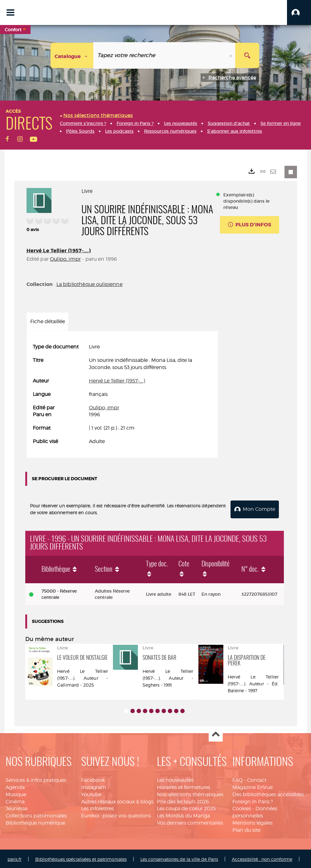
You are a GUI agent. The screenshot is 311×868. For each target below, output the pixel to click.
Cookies (242, 808)
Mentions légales (253, 822)
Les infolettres (97, 808)
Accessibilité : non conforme (262, 858)
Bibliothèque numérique (35, 822)
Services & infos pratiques (36, 779)
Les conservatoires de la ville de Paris (179, 858)
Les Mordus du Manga (183, 814)
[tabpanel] (122, 394)
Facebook (93, 779)
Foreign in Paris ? (253, 800)
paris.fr (15, 858)
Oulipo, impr (65, 259)
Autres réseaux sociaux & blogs (117, 800)
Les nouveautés (175, 779)
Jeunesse (17, 808)
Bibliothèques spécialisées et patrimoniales (81, 858)
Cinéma (15, 800)
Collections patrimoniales (36, 814)
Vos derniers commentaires (190, 822)
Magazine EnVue (253, 786)
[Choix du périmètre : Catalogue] (72, 55)
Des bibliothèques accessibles (268, 793)
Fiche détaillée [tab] (48, 321)
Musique (16, 793)
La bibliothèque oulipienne (90, 284)
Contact (257, 779)
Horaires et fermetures (184, 786)
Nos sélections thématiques (190, 793)
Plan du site (246, 829)
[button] (299, 12)
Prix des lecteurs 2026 (183, 800)
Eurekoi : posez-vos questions (116, 814)
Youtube (91, 793)
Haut (216, 734)
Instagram (94, 786)
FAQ (238, 779)
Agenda (15, 786)
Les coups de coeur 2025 (186, 808)
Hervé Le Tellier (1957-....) (59, 251)
